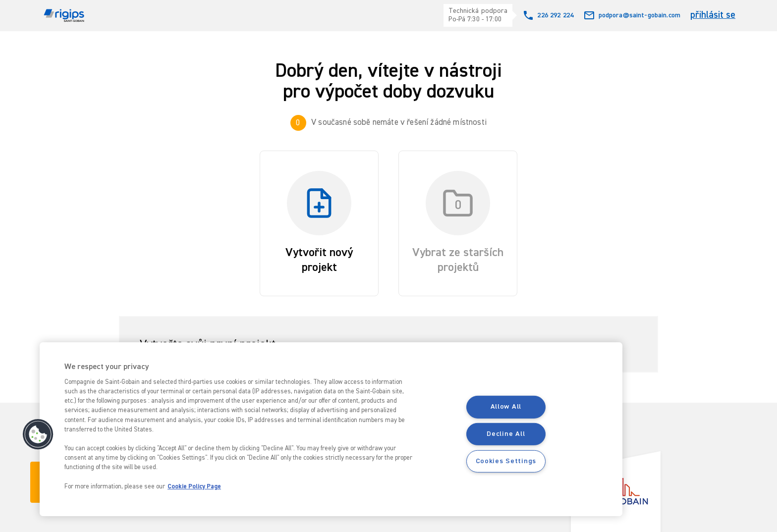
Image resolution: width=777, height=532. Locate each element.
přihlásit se (713, 15)
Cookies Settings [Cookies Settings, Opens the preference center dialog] (506, 461)
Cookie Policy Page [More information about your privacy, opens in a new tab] (194, 487)
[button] (38, 434)
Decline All (506, 434)
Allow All (506, 407)
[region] (331, 429)
